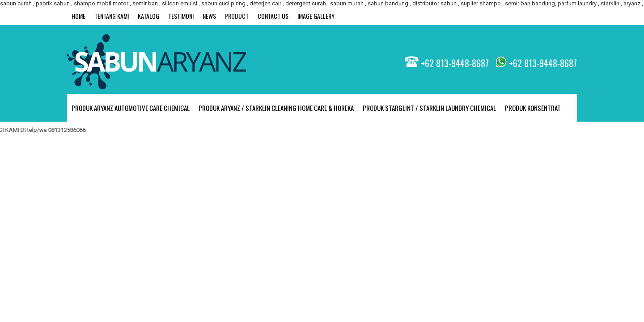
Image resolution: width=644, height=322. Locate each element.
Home (78, 16)
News (209, 16)
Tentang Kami (112, 16)
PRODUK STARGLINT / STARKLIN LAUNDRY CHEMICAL (429, 108)
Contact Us (273, 16)
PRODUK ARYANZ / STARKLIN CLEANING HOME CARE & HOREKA (276, 108)
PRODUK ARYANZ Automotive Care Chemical (131, 108)
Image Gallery (316, 16)
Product (237, 16)
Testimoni (181, 16)
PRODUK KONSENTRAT (533, 108)
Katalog (148, 16)
